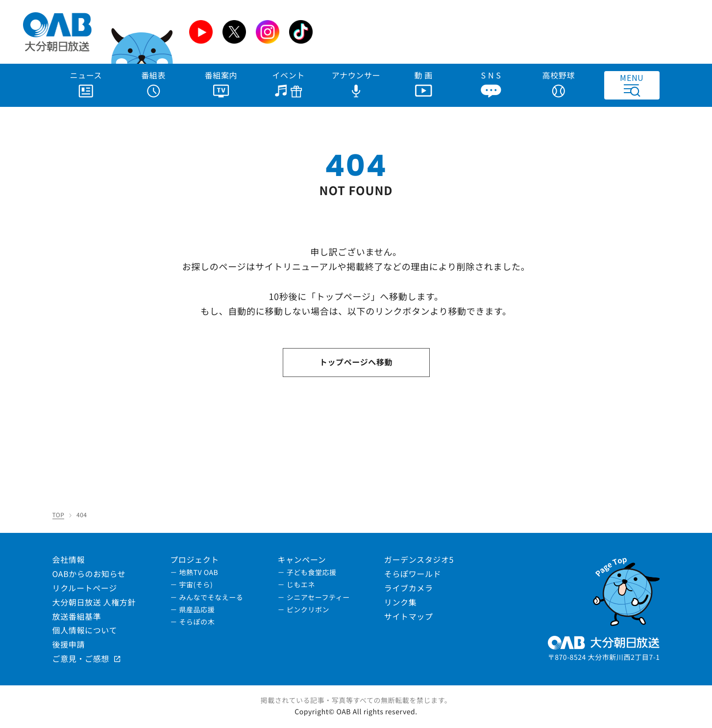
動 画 (424, 83)
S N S (491, 83)
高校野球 (559, 83)
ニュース (86, 83)
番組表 (153, 83)
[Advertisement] (511, 32)
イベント (288, 83)
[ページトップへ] (626, 589)
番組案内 (221, 83)
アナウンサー (356, 83)
